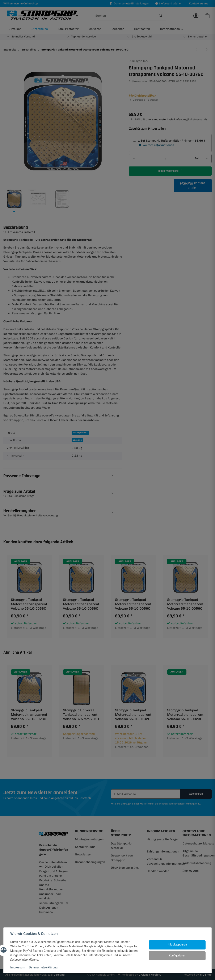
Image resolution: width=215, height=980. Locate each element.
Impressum (18, 967)
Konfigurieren (177, 956)
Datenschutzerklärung (43, 967)
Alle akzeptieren (177, 945)
